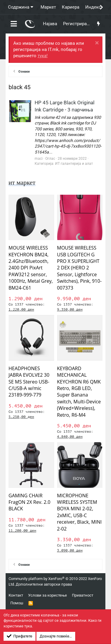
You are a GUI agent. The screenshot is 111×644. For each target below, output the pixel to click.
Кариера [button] (71, 7)
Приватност (83, 595)
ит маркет (22, 182)
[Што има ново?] (98, 24)
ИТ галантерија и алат (74, 164)
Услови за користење (48, 595)
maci (39, 159)
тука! (43, 56)
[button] (14, 24)
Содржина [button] (19, 7)
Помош (17, 603)
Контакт (16, 595)
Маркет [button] (48, 7)
